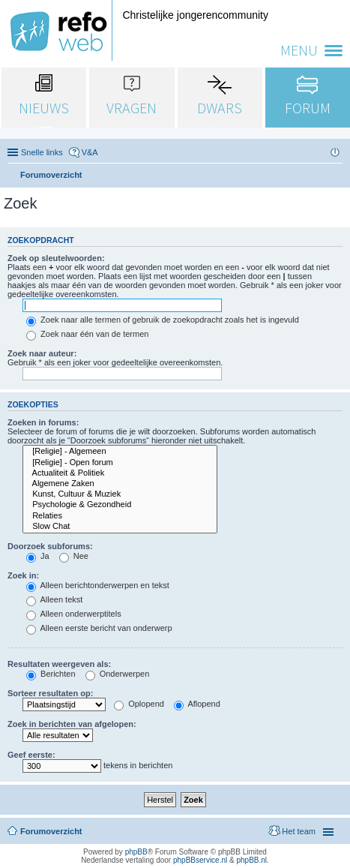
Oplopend (139, 704)
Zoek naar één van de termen (87, 334)
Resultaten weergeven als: (59, 664)
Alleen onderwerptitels (74, 614)
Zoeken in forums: (43, 422)
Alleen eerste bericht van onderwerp (99, 628)
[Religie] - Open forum (120, 463)
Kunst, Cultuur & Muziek (120, 494)
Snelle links (42, 152)
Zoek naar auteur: (42, 353)
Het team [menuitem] (299, 831)
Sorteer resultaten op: (50, 693)
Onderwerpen (118, 674)
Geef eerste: (31, 755)
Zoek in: (23, 575)
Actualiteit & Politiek (120, 473)
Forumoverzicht (51, 831)
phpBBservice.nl (200, 860)
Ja (38, 556)
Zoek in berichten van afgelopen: (72, 724)
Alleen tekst (54, 599)
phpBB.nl (251, 860)
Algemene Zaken (120, 484)
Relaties (120, 516)
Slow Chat (120, 527)
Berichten (51, 674)
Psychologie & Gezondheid (120, 505)
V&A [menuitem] (90, 152)
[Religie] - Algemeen (120, 452)
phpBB (136, 852)
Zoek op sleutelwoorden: (56, 258)
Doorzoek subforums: (50, 546)
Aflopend (197, 704)
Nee (74, 556)
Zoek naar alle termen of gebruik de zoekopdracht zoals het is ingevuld (163, 320)
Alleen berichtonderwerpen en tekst (98, 585)
